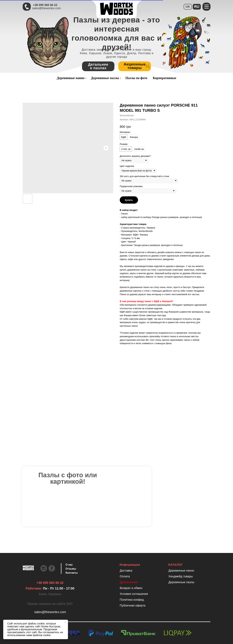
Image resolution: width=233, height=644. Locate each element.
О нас (69, 565)
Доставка (126, 571)
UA (188, 7)
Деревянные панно (71, 78)
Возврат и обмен (131, 588)
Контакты (72, 573)
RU (197, 7)
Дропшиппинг (129, 582)
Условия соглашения (134, 594)
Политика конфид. (132, 600)
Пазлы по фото (136, 78)
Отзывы (71, 569)
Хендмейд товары (181, 576)
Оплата (125, 576)
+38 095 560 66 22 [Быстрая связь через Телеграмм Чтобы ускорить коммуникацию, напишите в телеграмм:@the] (45, 5)
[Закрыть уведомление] (66, 622)
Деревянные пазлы (105, 78)
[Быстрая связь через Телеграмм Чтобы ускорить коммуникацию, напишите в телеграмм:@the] (27, 7)
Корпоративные (164, 78)
